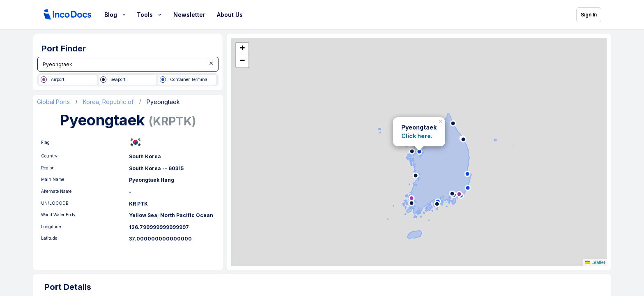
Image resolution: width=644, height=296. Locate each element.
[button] (442, 120)
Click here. (417, 136)
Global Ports (53, 103)
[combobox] (128, 64)
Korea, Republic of (108, 103)
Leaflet (595, 264)
